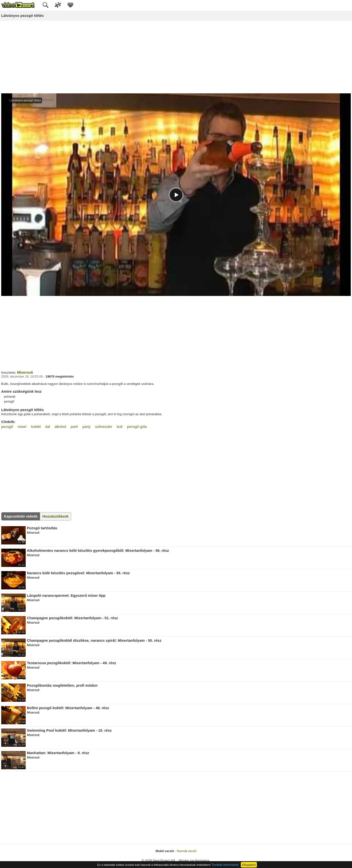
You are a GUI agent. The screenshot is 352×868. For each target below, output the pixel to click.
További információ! (225, 865)
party (86, 427)
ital (48, 427)
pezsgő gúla (137, 427)
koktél (36, 427)
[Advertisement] (176, 57)
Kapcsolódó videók (21, 516)
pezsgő (7, 427)
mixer (22, 427)
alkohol (60, 427)
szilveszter (104, 427)
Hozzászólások (56, 516)
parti (74, 427)
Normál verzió (187, 851)
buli (120, 427)
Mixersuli (25, 372)
